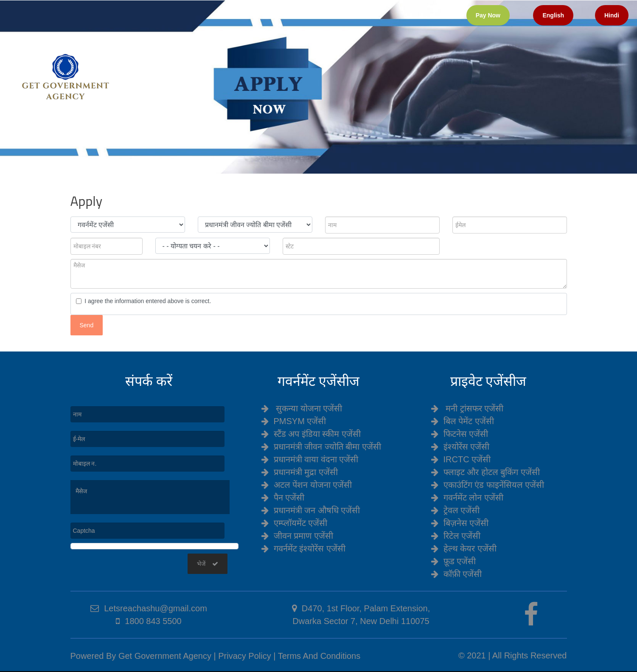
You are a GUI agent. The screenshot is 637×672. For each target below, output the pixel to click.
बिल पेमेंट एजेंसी (469, 421)
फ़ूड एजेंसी (460, 561)
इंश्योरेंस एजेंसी (467, 447)
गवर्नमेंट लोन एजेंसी (473, 498)
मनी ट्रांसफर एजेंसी (474, 408)
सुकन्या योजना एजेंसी (309, 408)
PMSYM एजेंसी (300, 421)
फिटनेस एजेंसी (466, 434)
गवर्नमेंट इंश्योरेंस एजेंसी (310, 548)
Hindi (612, 15)
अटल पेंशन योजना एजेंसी (313, 485)
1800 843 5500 (153, 621)
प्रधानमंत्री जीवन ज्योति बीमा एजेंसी (327, 447)
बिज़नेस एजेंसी (466, 523)
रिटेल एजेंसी (462, 536)
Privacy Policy (244, 656)
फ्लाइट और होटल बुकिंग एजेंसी (492, 472)
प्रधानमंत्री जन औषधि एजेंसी (317, 510)
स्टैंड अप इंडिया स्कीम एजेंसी (317, 434)
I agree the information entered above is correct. (146, 301)
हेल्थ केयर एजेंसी (470, 548)
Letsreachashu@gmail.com (156, 608)
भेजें (208, 564)
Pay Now (488, 15)
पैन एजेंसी (289, 498)
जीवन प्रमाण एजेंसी (303, 536)
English (553, 15)
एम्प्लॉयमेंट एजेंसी (301, 523)
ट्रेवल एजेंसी (462, 510)
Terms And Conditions (319, 656)
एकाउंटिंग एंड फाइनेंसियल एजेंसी (494, 485)
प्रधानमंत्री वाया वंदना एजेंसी (316, 459)
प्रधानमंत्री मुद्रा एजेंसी (306, 472)
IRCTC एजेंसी (467, 459)
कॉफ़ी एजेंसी (463, 574)
